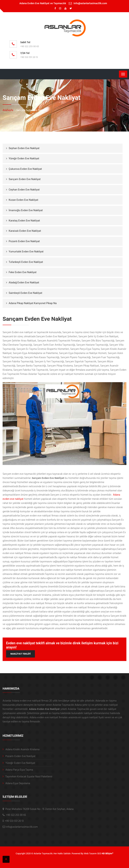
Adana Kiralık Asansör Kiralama (22, 750)
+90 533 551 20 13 (29, 57)
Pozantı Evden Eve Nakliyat (24, 241)
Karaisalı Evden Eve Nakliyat (25, 231)
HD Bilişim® (108, 854)
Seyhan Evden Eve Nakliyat (24, 148)
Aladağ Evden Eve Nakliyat (24, 282)
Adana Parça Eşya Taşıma (19, 770)
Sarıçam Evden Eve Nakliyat (25, 179)
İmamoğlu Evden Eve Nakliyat (26, 210)
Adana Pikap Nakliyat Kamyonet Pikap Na (33, 303)
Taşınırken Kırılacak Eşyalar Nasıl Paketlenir (29, 777)
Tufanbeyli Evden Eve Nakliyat (26, 262)
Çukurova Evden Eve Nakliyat (25, 169)
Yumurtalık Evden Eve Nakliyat (26, 252)
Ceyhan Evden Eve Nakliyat (24, 190)
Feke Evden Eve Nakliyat (23, 272)
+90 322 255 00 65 (30, 47)
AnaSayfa (8, 110)
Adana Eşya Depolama (18, 783)
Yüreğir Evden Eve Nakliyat (24, 158)
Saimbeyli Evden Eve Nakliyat (25, 293)
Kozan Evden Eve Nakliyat (23, 200)
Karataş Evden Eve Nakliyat (24, 221)
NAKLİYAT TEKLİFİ (20, 654)
